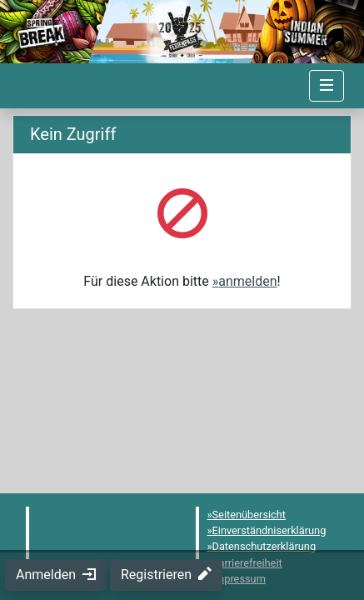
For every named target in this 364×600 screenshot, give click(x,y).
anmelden (247, 281)
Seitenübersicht (249, 515)
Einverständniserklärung (269, 530)
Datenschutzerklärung (264, 546)
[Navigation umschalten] (327, 86)
